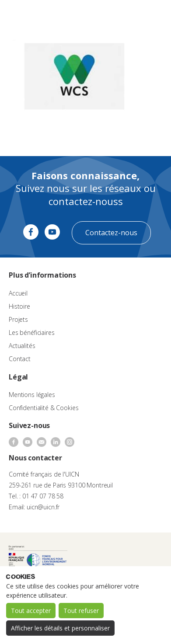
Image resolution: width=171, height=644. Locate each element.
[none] (130, 16)
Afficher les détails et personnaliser (60, 628)
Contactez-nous (111, 233)
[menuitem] (130, 16)
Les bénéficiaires (32, 332)
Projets (18, 319)
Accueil (18, 293)
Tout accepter (31, 611)
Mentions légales (32, 395)
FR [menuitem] (126, 15)
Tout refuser (81, 611)
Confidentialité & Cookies (44, 408)
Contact (20, 359)
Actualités (22, 346)
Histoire (19, 306)
